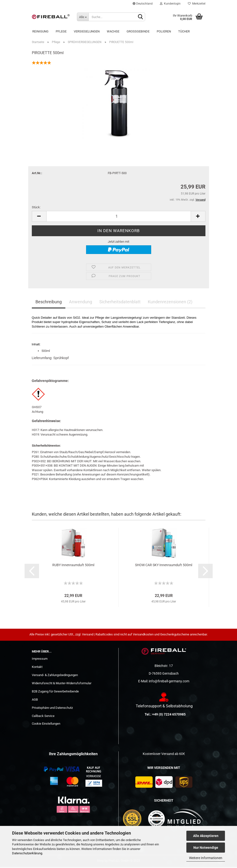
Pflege (61, 31)
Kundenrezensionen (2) (170, 302)
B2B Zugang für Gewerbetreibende (55, 692)
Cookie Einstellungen (46, 724)
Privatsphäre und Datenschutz (52, 709)
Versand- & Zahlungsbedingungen (55, 676)
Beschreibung (49, 302)
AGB (35, 700)
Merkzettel (197, 4)
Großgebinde (138, 31)
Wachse (113, 31)
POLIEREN (164, 31)
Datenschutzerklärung (27, 853)
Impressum (40, 660)
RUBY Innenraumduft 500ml (73, 566)
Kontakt (37, 668)
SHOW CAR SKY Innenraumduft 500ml (164, 566)
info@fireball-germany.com (169, 682)
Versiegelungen (87, 31)
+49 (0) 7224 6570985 (169, 715)
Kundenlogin (170, 4)
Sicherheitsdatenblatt (120, 302)
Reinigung (40, 31)
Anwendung (81, 302)
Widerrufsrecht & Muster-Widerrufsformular (62, 684)
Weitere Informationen (206, 858)
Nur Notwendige (206, 848)
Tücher (184, 31)
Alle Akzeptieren (206, 836)
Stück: (36, 208)
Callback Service (43, 717)
